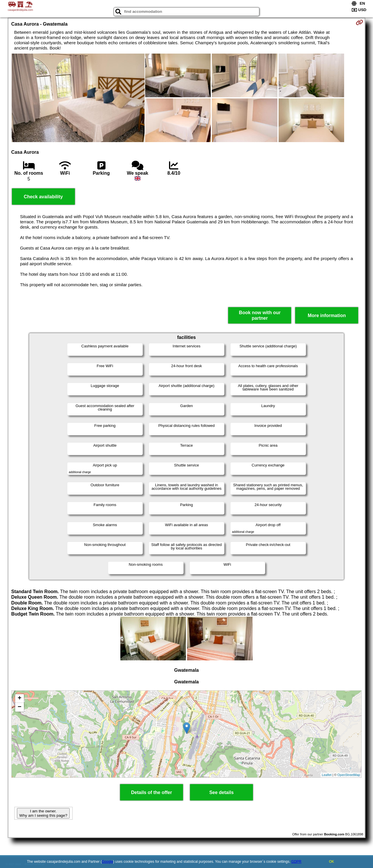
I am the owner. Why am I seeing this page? (43, 813)
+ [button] (19, 699)
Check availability (43, 197)
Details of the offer (152, 792)
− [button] (19, 707)
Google (107, 862)
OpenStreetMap (349, 775)
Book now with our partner (260, 315)
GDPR (297, 862)
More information (327, 315)
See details (221, 792)
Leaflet (327, 775)
